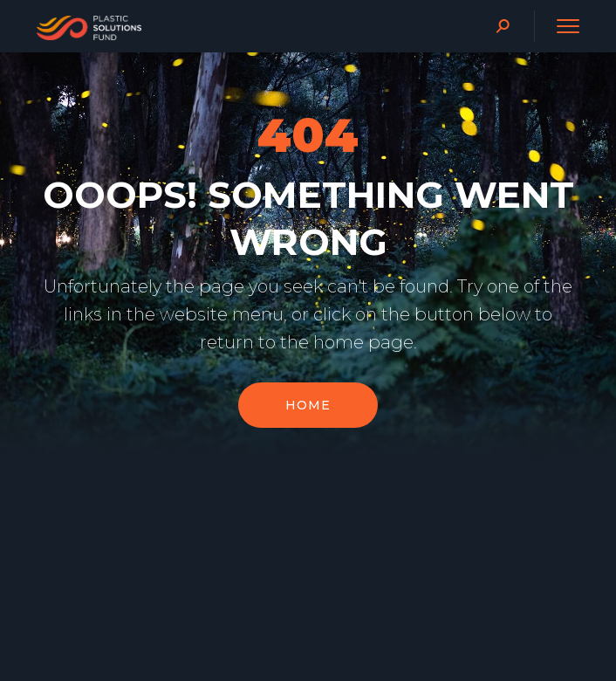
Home (308, 415)
